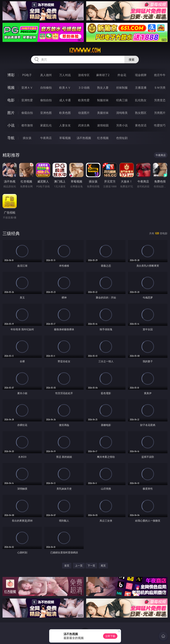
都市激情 (27, 125)
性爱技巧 (160, 125)
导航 (11, 138)
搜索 (132, 60)
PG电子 (27, 75)
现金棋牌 (141, 75)
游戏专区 (84, 75)
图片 (11, 113)
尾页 (103, 566)
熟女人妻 (103, 88)
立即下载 (110, 636)
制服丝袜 (103, 100)
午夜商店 (46, 138)
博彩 (11, 75)
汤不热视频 (84, 138)
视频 (11, 87)
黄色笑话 (141, 125)
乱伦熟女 (141, 100)
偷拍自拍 (46, 100)
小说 (11, 125)
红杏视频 (103, 138)
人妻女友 (65, 125)
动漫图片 (84, 113)
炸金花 (122, 75)
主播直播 (141, 88)
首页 (67, 566)
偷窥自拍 (27, 113)
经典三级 (122, 100)
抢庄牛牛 (160, 75)
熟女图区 (141, 113)
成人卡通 (65, 100)
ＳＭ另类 (160, 88)
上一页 (79, 566)
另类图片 (160, 113)
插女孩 (27, 138)
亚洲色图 (46, 113)
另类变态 (160, 100)
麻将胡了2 (103, 75)
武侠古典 (84, 125)
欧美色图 (65, 113)
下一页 (91, 566)
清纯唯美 (122, 113)
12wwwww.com (85, 50)
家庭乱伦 (46, 125)
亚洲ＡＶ (27, 88)
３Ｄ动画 (84, 88)
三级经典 (11, 233)
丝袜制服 (122, 88)
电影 (11, 100)
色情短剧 (122, 138)
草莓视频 (65, 138)
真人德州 (46, 75)
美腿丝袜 (103, 113)
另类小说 (122, 125)
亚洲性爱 (27, 100)
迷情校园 (103, 125)
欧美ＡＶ (65, 88)
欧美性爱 (84, 100)
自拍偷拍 (46, 88)
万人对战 (65, 75)
